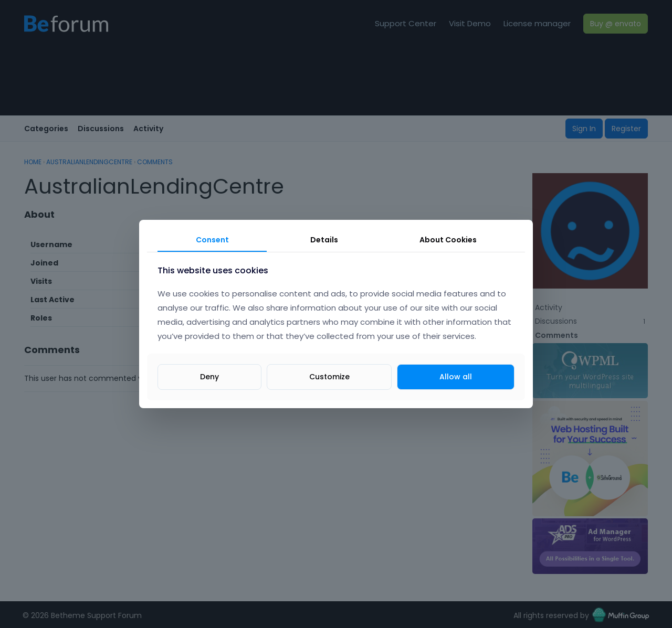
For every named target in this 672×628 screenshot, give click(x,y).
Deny (209, 377)
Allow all (456, 377)
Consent (212, 240)
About (448, 240)
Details (324, 240)
